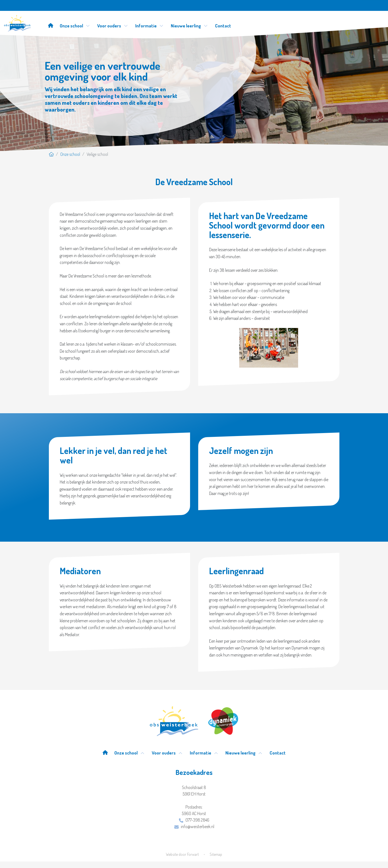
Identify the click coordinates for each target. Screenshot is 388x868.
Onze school (75, 26)
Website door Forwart (182, 854)
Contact (223, 26)
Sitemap (216, 854)
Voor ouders (113, 26)
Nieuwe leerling (189, 26)
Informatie (149, 26)
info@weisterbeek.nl (194, 826)
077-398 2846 (194, 820)
